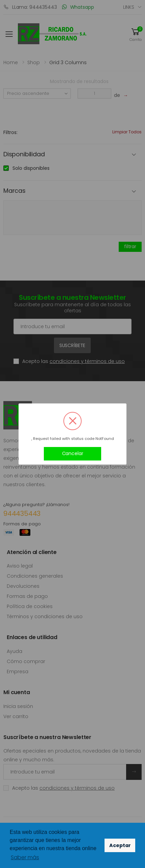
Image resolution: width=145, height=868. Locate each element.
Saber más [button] (25, 857)
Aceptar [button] (120, 845)
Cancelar (73, 453)
